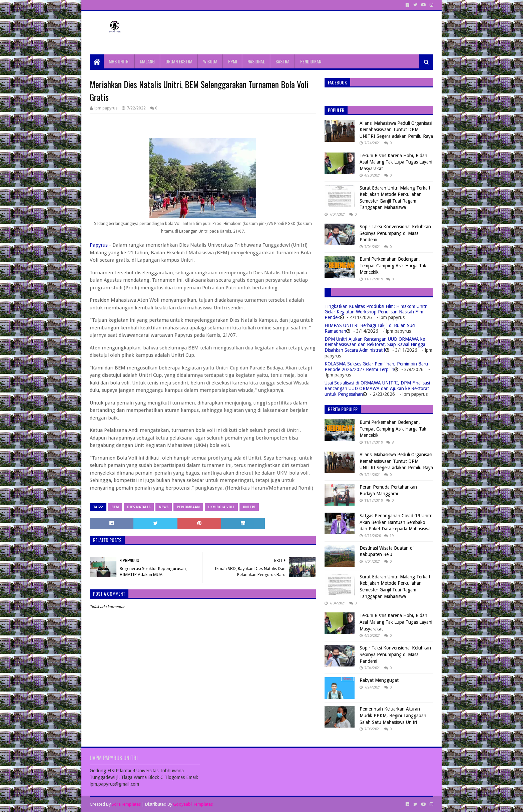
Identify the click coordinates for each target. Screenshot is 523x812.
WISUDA (210, 61)
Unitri (249, 507)
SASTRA (283, 61)
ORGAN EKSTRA (179, 61)
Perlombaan (188, 507)
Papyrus (99, 245)
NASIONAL (256, 61)
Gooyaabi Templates (193, 804)
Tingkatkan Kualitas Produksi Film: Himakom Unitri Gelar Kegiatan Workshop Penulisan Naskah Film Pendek (376, 312)
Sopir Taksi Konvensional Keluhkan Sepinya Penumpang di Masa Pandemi (395, 233)
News (164, 507)
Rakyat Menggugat (379, 680)
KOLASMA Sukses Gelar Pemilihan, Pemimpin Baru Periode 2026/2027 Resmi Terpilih (376, 367)
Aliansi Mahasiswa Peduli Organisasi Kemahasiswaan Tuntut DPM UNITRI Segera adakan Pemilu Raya (396, 130)
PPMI (232, 61)
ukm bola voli (221, 507)
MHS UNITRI (119, 61)
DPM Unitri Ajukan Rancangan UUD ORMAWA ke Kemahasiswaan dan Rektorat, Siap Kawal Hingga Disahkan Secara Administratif (375, 345)
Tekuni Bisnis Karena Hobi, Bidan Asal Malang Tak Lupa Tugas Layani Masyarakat (396, 162)
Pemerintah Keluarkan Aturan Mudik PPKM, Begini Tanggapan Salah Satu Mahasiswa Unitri (393, 715)
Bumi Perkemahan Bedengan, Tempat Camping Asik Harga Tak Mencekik (393, 265)
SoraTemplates (126, 804)
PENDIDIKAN (311, 61)
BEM (115, 507)
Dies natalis (139, 507)
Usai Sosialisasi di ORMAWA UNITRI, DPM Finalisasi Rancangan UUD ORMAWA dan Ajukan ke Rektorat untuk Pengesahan (377, 388)
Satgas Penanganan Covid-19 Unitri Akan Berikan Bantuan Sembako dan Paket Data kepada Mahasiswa (396, 522)
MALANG (147, 61)
